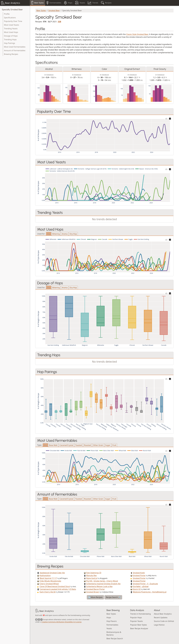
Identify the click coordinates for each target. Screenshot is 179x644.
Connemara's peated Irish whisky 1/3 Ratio (58, 589)
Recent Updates (161, 618)
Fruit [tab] (114, 445)
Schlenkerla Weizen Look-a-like (99, 586)
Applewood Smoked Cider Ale (52, 573)
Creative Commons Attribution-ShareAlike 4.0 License (61, 622)
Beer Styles (41, 11)
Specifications (10, 18)
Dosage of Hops (11, 36)
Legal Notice (159, 625)
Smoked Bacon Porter (95, 589)
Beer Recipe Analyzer (139, 628)
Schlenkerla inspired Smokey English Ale (103, 584)
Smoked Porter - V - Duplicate (145, 584)
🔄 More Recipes (95, 597)
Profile (7, 14)
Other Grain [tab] (98, 445)
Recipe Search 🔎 (113, 597)
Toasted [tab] (79, 445)
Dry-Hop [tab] (73, 234)
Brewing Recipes (11, 54)
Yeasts (109, 628)
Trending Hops (10, 40)
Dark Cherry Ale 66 (48, 592)
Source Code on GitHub (164, 621)
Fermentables (112, 625)
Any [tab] (49, 234)
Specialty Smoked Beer (12, 10)
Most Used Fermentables (15, 47)
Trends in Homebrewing (140, 614)
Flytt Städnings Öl (94, 573)
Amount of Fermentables (15, 50)
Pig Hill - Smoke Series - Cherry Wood (102, 581)
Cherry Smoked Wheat (49, 584)
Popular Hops (136, 618)
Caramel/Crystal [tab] (66, 445)
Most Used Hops (11, 32)
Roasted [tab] (88, 445)
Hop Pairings (9, 43)
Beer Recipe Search (115, 639)
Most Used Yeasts (12, 25)
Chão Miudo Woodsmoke (50, 581)
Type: (39, 445)
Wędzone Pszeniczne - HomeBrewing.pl (150, 592)
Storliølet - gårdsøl (141, 586)
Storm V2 (137, 589)
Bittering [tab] (56, 234)
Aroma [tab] (65, 234)
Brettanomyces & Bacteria (114, 633)
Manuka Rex (91, 575)
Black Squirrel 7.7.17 (48, 578)
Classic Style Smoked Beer (137, 34)
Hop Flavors (112, 621)
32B (59, 22)
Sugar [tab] (108, 445)
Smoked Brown (93, 592)
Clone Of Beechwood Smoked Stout (55, 586)
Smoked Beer (54, 11)
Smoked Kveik (139, 573)
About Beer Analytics (163, 614)
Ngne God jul (92, 578)
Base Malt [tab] (53, 445)
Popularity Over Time (13, 21)
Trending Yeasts (11, 29)
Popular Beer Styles (138, 625)
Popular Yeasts (136, 621)
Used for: (41, 234)
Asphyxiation (45, 575)
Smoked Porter (139, 575)
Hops (109, 618)
